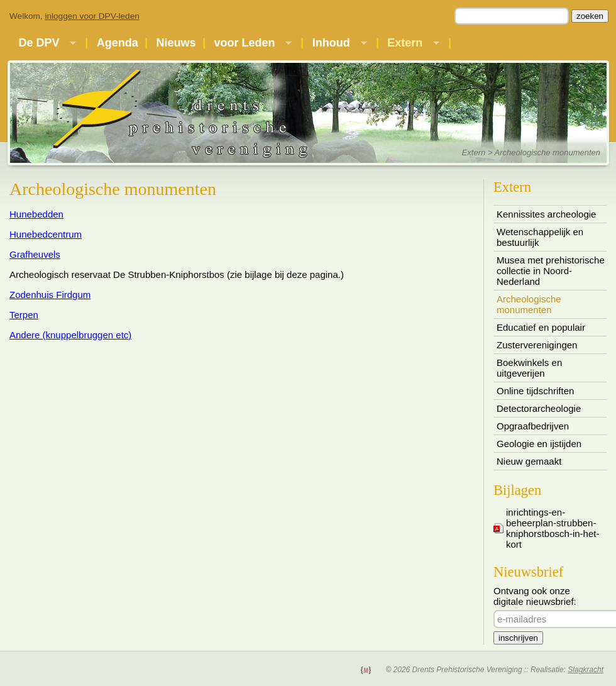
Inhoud (331, 43)
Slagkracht (586, 670)
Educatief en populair (541, 327)
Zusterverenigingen (537, 345)
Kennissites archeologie (546, 214)
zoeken (590, 16)
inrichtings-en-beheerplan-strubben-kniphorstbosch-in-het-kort (553, 528)
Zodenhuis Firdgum (50, 295)
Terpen (24, 315)
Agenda (118, 43)
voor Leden (244, 43)
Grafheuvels (35, 254)
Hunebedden (36, 214)
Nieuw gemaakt (529, 461)
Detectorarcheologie (539, 408)
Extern (405, 43)
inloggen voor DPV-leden (92, 16)
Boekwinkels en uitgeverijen (529, 368)
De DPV (39, 43)
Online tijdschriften (535, 391)
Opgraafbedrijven (533, 426)
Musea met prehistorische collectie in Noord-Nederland (551, 271)
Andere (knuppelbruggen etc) (70, 335)
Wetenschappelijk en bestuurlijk (540, 237)
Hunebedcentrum (46, 234)
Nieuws (176, 43)
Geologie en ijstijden (539, 444)
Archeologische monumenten (529, 304)
